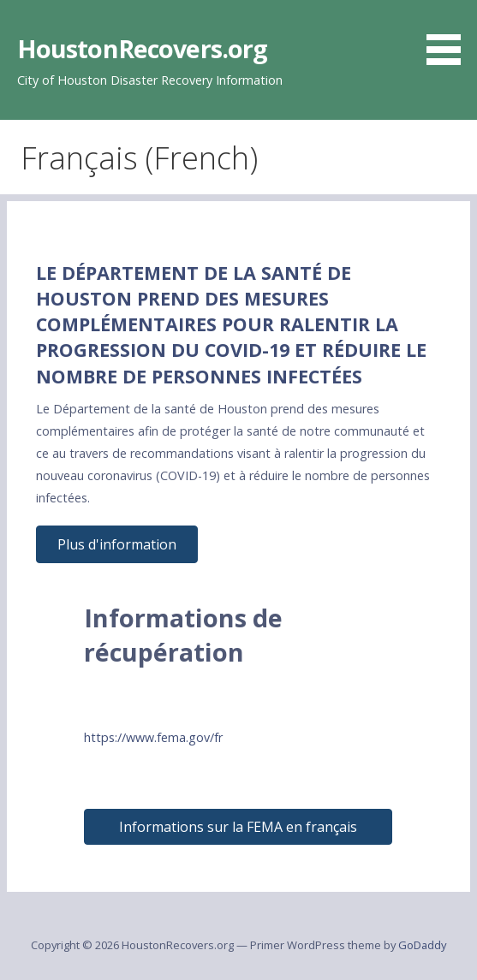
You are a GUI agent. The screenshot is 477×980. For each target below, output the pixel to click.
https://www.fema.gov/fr (153, 737)
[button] (450, 35)
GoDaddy (422, 945)
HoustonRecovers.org (143, 48)
